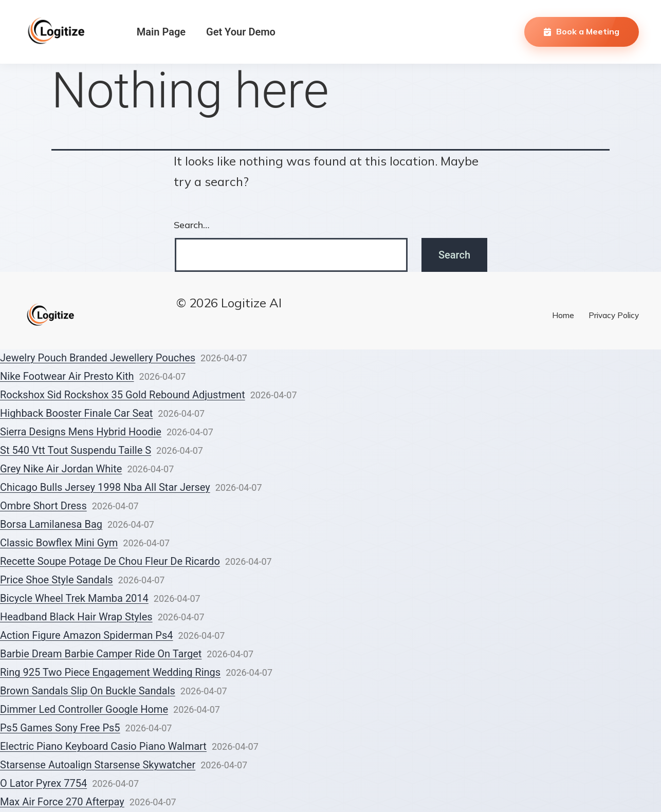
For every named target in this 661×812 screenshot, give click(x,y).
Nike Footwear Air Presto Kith (67, 376)
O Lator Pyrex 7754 (43, 783)
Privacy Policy (614, 315)
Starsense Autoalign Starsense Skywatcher (98, 765)
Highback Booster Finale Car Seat (76, 413)
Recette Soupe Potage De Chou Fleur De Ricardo (110, 561)
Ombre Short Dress (43, 506)
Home (563, 315)
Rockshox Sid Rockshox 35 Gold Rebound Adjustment (123, 395)
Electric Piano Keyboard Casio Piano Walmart (103, 746)
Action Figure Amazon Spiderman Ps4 (87, 635)
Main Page (161, 32)
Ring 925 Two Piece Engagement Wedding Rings (110, 672)
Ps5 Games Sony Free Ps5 (60, 728)
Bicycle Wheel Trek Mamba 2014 (74, 598)
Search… (191, 225)
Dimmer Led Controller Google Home (84, 709)
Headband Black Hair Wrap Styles (76, 617)
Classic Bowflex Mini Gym (59, 543)
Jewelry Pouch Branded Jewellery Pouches (98, 358)
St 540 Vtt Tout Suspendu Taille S (76, 450)
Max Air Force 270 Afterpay (62, 802)
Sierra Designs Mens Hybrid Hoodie (81, 432)
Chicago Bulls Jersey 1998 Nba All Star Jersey (105, 487)
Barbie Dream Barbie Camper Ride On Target (101, 654)
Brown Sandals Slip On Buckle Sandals (88, 691)
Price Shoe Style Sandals (57, 580)
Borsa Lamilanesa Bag (51, 524)
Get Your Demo (241, 32)
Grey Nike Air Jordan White (61, 469)
